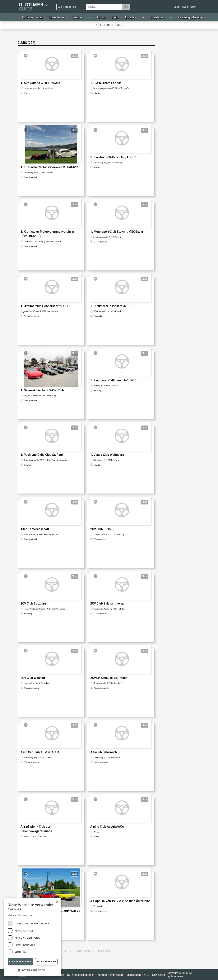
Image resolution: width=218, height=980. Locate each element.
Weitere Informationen (21, 915)
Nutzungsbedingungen (81, 975)
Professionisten (32, 17)
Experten (130, 17)
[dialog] (33, 937)
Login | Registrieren (185, 7)
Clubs (115, 17)
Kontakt (102, 975)
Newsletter (159, 975)
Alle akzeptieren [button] (20, 962)
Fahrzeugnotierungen (192, 17)
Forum (101, 17)
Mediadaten (134, 975)
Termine (77, 17)
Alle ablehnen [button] (46, 962)
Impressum (117, 975)
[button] (33, 970)
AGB (146, 975)
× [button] (57, 902)
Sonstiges (157, 17)
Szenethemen (57, 17)
